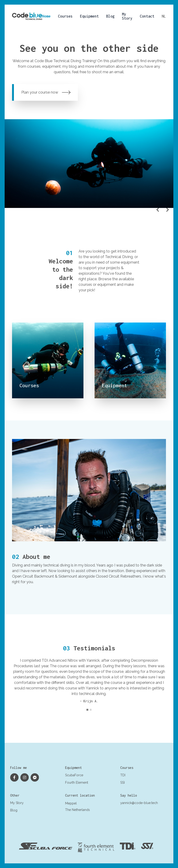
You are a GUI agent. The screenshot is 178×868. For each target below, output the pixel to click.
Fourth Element (77, 783)
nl (164, 16)
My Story (127, 16)
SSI (122, 783)
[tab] (87, 710)
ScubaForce (74, 775)
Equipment (89, 16)
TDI (123, 775)
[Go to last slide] (158, 210)
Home (46, 16)
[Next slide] (167, 210)
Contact (147, 16)
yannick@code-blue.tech (139, 803)
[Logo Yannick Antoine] (27, 16)
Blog (110, 16)
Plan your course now (46, 92)
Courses (65, 16)
